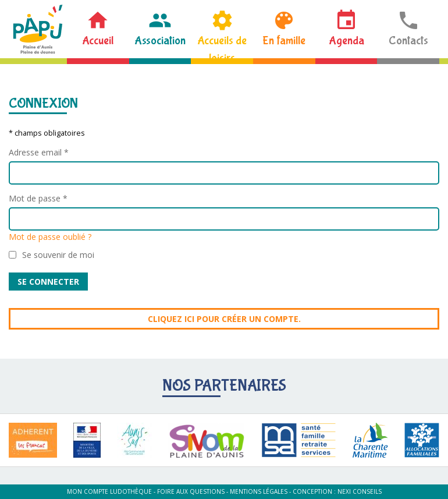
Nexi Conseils (360, 491)
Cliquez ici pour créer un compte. (224, 319)
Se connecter (48, 282)
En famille (284, 40)
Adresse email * (39, 152)
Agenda (346, 40)
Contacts (408, 40)
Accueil (98, 40)
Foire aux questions (191, 491)
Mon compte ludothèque (109, 491)
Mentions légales (259, 491)
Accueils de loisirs (222, 46)
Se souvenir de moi (58, 255)
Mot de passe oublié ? (50, 237)
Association (160, 40)
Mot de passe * (38, 198)
